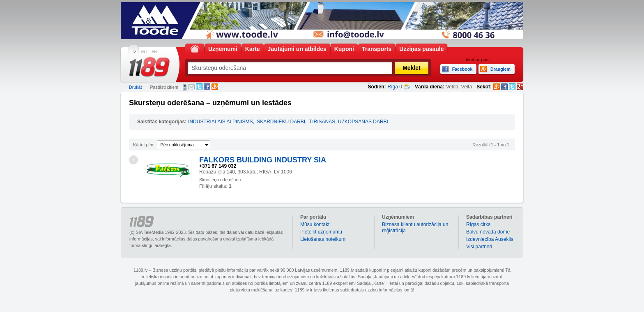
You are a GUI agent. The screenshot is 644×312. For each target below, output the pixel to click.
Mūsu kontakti (315, 224)
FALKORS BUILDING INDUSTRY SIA (263, 160)
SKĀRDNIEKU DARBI (281, 122)
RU (144, 52)
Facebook (207, 87)
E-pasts (191, 87)
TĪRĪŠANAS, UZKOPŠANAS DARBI (349, 122)
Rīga (393, 87)
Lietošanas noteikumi (323, 239)
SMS (185, 87)
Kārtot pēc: (144, 145)
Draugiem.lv (215, 87)
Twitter (199, 87)
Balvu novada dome (488, 232)
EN (154, 52)
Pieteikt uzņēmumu (321, 232)
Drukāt (135, 87)
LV (134, 52)
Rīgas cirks (478, 224)
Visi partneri (479, 247)
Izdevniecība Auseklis (490, 239)
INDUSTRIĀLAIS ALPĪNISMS (220, 122)
